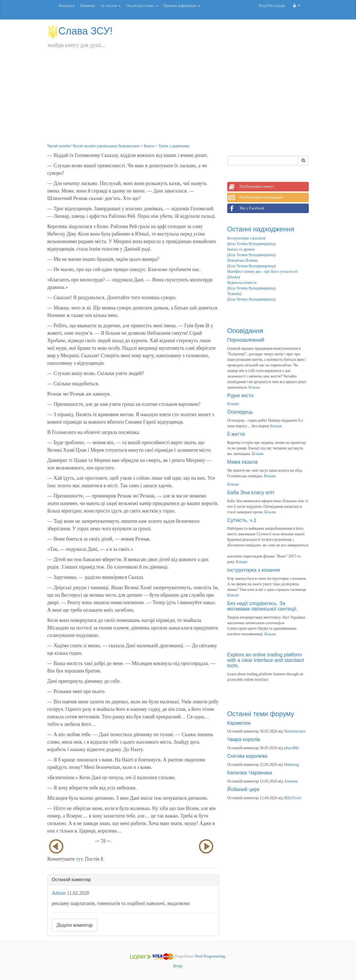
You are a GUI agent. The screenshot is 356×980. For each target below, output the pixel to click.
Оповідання (245, 331)
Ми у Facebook (246, 208)
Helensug (291, 765)
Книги (149, 146)
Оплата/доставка (142, 6)
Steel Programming (210, 956)
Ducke (233, 277)
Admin (59, 893)
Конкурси (67, 6)
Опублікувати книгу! (251, 187)
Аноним (291, 781)
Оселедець (240, 412)
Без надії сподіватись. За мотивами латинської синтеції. (262, 606)
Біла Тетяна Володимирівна (251, 244)
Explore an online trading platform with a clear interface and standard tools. (265, 660)
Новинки (87, 6)
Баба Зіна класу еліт (251, 492)
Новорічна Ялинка (243, 260)
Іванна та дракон (241, 249)
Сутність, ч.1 (242, 520)
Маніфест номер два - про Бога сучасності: (263, 272)
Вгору (178, 966)
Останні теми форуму (261, 714)
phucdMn (291, 748)
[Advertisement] (178, 102)
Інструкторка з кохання (246, 238)
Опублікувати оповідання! (255, 197)
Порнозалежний (246, 340)
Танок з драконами (174, 146)
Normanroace (295, 731)
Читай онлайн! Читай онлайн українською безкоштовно (93, 146)
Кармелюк (239, 723)
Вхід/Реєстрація (272, 6)
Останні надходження (261, 229)
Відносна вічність (242, 283)
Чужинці (234, 294)
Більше (254, 387)
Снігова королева (247, 756)
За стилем (110, 6)
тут (79, 859)
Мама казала (242, 462)
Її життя (236, 434)
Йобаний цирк (243, 789)
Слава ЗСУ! (80, 31)
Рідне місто (240, 396)
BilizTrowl (292, 798)
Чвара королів (244, 739)
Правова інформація (182, 6)
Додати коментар (75, 925)
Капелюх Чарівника (250, 773)
